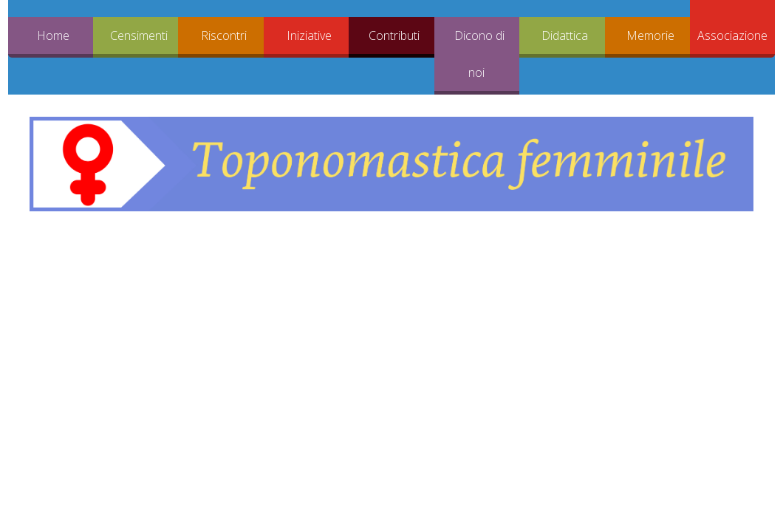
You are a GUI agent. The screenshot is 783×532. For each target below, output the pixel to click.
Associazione (732, 35)
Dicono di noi (479, 54)
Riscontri (224, 35)
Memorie (650, 35)
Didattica (565, 35)
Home (53, 35)
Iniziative (309, 35)
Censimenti (139, 35)
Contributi (394, 35)
